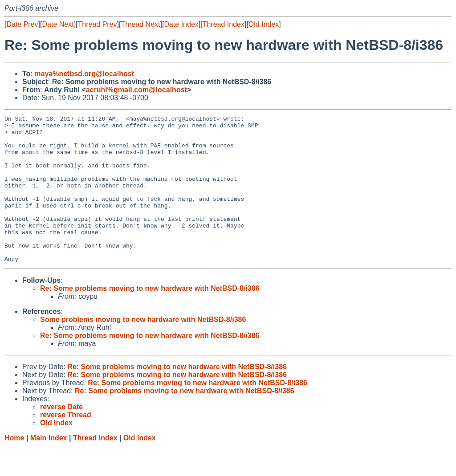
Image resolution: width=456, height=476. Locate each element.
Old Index (264, 24)
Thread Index (224, 24)
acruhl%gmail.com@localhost (136, 90)
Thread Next (140, 24)
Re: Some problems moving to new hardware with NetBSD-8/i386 (150, 318)
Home (14, 467)
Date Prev (22, 24)
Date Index (181, 24)
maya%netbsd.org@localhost (84, 74)
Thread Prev (98, 24)
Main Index (49, 467)
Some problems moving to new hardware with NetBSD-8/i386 (143, 349)
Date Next (58, 24)
